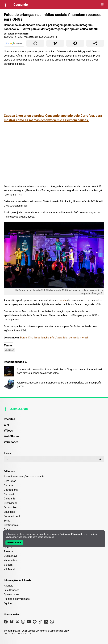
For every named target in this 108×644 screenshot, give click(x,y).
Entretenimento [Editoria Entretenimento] (13, 516)
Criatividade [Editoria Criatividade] (11, 503)
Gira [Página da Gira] (6, 425)
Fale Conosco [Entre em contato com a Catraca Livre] (12, 590)
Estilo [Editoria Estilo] (7, 521)
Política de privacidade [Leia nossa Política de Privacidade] (17, 599)
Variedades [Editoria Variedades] (10, 560)
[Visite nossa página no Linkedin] (46, 622)
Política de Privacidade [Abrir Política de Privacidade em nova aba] (71, 534)
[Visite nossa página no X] (17, 622)
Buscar (8, 454)
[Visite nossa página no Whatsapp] (52, 622)
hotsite (63, 300)
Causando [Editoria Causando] (10, 494)
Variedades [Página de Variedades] (11, 442)
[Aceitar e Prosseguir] (14, 543)
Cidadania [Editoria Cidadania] (10, 499)
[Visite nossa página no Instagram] (23, 622)
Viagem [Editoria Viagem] (8, 565)
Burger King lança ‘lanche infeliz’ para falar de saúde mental (54, 338)
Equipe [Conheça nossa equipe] (8, 603)
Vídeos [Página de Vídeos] (8, 431)
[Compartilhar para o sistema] (95, 43)
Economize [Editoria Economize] (10, 507)
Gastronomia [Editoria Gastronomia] (11, 525)
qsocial (25, 34)
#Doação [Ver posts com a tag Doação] (10, 350)
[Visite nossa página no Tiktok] (40, 622)
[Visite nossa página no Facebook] (6, 622)
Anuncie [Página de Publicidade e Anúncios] (8, 586)
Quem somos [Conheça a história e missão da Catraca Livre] (11, 594)
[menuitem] (54, 421)
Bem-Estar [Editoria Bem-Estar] (10, 481)
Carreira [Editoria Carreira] (8, 485)
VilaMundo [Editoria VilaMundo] (10, 569)
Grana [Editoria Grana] (7, 529)
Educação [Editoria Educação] (9, 512)
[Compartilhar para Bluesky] (55, 43)
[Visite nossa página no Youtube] (29, 622)
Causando (21, 5)
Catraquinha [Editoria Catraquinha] (11, 490)
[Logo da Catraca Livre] (5, 5)
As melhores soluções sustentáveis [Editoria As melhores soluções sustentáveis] (24, 477)
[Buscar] (100, 459)
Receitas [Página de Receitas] (9, 419)
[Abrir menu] (102, 5)
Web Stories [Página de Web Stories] (12, 436)
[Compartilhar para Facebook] (75, 43)
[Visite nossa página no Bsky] (12, 622)
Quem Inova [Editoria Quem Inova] (11, 556)
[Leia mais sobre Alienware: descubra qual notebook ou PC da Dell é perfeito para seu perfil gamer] (54, 384)
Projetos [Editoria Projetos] (9, 551)
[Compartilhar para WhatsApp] (35, 43)
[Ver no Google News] (14, 43)
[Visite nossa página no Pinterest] (35, 622)
